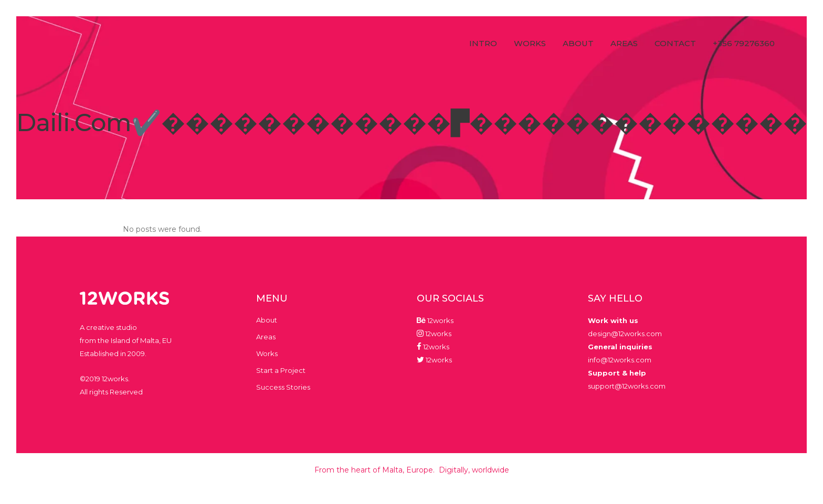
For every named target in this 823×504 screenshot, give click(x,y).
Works (267, 353)
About (267, 320)
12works (440, 320)
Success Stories (283, 387)
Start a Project (281, 370)
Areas (266, 337)
